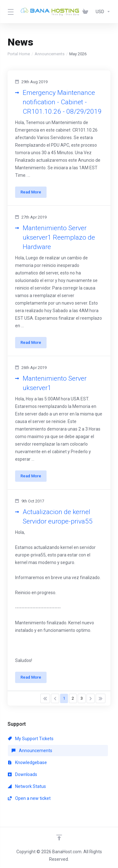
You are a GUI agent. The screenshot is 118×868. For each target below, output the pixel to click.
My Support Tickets (31, 739)
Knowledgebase (27, 762)
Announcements (50, 54)
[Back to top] (59, 838)
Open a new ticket (29, 798)
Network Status (27, 786)
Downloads (22, 774)
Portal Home (19, 54)
